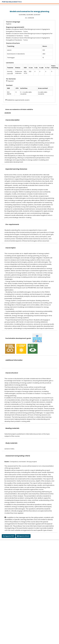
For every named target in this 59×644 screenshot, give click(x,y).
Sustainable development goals (18, 338)
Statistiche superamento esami (18, 100)
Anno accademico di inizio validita (19, 109)
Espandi (10, 81)
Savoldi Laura (10, 73)
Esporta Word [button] (23, 536)
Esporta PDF (9, 536)
